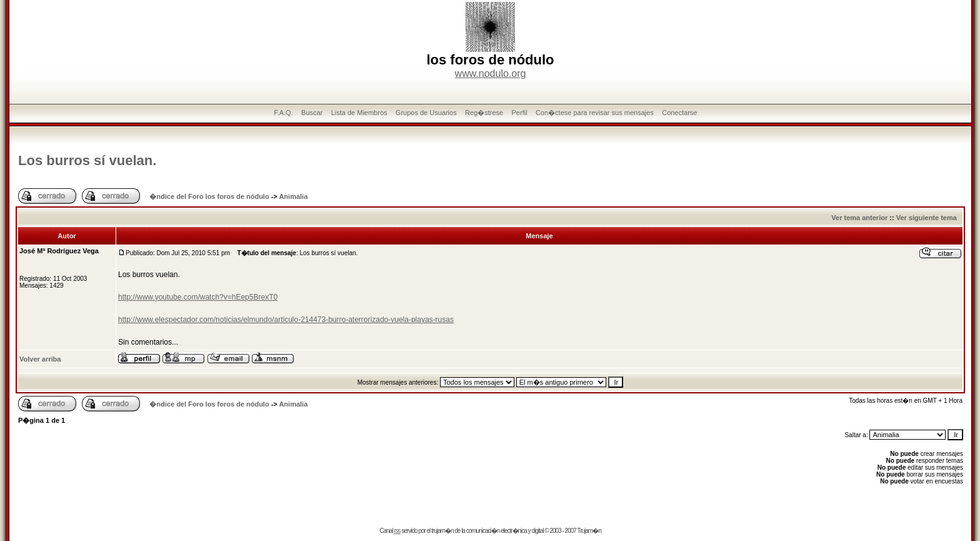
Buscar (312, 113)
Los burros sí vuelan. (87, 160)
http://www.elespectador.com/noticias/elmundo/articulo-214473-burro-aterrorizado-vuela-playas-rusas (286, 320)
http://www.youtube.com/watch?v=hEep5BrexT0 (198, 297)
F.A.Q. (283, 113)
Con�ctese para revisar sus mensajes (595, 113)
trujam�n (442, 531)
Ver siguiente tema (927, 218)
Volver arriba (40, 359)
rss (397, 531)
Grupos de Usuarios (426, 113)
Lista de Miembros (359, 113)
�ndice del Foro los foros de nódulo (209, 196)
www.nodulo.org (491, 73)
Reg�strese (484, 113)
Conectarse (679, 113)
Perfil (520, 113)
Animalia (293, 196)
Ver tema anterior (859, 218)
